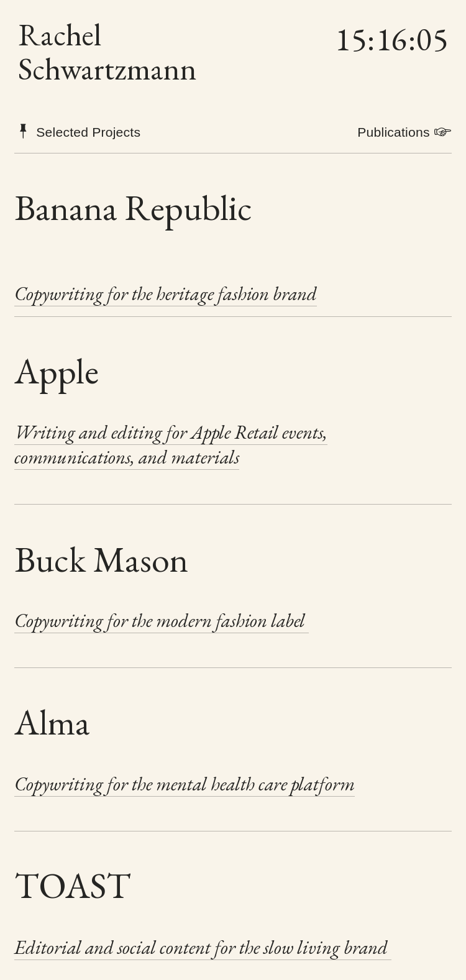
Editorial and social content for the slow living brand (203, 947)
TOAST (73, 885)
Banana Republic (133, 207)
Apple (57, 371)
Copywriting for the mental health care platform (185, 784)
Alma (52, 722)
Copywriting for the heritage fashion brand (166, 293)
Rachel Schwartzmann (107, 52)
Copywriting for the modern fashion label (162, 620)
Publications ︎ (404, 132)
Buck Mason (101, 559)
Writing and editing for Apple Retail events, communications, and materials (171, 444)
